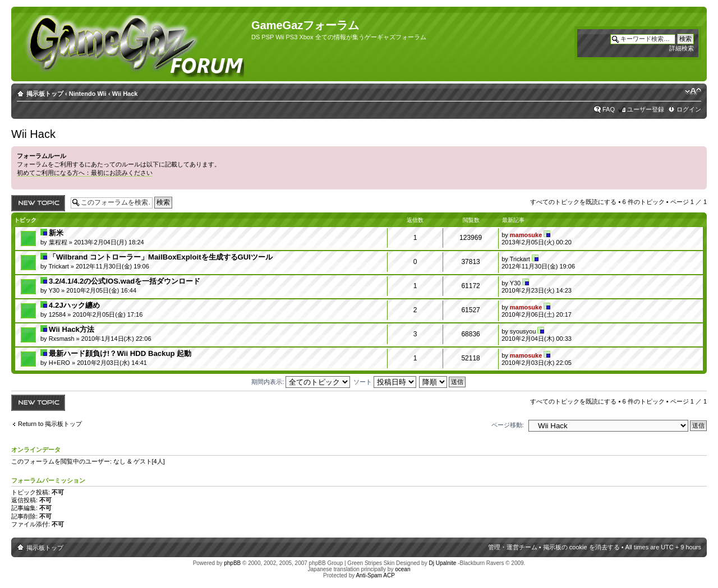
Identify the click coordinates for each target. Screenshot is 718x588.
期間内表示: (301, 382)
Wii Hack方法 (72, 329)
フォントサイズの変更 (693, 91)
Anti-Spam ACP (375, 575)
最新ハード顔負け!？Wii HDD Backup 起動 (120, 353)
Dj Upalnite (442, 563)
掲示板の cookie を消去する (581, 547)
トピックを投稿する (38, 203)
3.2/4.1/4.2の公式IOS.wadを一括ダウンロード (125, 281)
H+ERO (59, 363)
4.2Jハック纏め (74, 305)
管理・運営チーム (513, 547)
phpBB (232, 563)
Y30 (54, 290)
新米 (56, 233)
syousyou (523, 331)
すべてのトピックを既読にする (573, 202)
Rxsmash (62, 339)
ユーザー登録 (646, 109)
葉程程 (58, 242)
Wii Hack (125, 94)
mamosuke (526, 235)
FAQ (609, 109)
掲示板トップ (45, 94)
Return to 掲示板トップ (50, 424)
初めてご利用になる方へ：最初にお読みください (85, 173)
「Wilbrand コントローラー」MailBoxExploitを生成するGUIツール (161, 257)
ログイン (689, 109)
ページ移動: (508, 425)
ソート (385, 382)
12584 (57, 314)
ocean (402, 569)
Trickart (58, 266)
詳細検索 (682, 48)
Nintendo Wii (88, 94)
